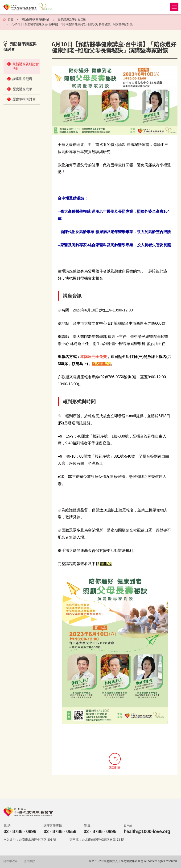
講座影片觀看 (22, 79)
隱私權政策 (11, 861)
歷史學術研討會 (24, 99)
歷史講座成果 (22, 89)
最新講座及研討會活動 (26, 66)
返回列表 (115, 761)
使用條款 (29, 861)
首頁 (11, 20)
